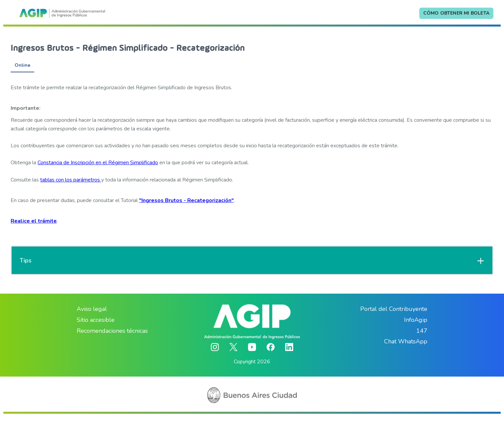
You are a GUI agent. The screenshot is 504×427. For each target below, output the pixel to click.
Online (22, 65)
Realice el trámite (34, 221)
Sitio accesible (96, 320)
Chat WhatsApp (406, 341)
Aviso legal (92, 309)
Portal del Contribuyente (394, 309)
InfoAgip (416, 320)
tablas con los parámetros (71, 180)
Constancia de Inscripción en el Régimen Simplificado (98, 163)
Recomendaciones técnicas (112, 331)
